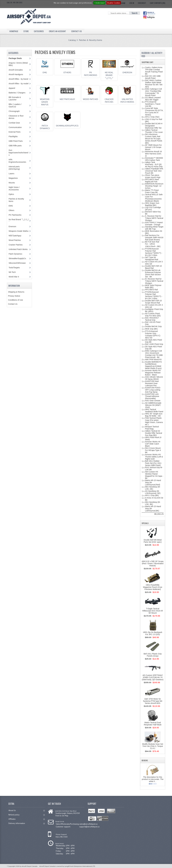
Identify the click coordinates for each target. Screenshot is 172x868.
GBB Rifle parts (15, 146)
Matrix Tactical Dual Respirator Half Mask (153, 724)
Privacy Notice (14, 296)
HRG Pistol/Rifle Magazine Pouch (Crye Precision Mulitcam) (153, 587)
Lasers (11, 174)
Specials (145, 523)
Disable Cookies (114, 3)
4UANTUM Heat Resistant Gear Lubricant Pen (152, 383)
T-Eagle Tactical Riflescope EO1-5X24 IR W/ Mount (153, 611)
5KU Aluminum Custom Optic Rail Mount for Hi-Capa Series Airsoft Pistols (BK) (154, 139)
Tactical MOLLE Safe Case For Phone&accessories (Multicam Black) (154, 198)
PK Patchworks (91, 73)
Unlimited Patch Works (127, 99)
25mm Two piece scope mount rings (153, 176)
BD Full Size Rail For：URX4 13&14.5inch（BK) (153, 244)
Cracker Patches (109, 99)
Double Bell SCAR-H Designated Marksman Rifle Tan (154, 126)
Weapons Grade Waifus (45, 101)
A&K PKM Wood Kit (153, 359)
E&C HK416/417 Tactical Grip (152, 319)
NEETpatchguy (67, 98)
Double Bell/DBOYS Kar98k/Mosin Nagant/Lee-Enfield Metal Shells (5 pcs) (153, 365)
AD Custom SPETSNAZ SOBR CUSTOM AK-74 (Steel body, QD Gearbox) (153, 677)
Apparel (12, 88)
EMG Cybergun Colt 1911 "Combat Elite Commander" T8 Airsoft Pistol (153, 92)
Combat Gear (14, 123)
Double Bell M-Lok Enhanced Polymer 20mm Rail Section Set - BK (153, 273)
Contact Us (77, 31)
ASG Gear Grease (153, 401)
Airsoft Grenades (16, 70)
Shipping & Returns (16, 292)
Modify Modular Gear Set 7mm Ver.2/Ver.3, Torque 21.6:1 (153, 746)
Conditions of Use (16, 300)
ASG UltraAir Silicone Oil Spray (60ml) (154, 378)
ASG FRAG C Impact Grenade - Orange (154, 224)
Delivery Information (27, 823)
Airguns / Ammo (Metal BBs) (18, 64)
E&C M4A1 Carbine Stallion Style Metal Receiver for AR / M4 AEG (154, 84)
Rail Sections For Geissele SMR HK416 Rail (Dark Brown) (154, 237)
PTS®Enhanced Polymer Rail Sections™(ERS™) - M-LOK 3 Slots (154, 295)
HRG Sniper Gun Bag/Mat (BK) (152, 204)
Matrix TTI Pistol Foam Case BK (152, 191)
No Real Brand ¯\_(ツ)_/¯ (109, 74)
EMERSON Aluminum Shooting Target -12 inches (154, 186)
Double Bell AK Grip (153, 326)
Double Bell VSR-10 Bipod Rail (153, 267)
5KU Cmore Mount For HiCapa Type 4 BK (153, 450)
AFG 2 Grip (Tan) (152, 117)
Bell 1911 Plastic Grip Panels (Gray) (153, 655)
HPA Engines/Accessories (17, 161)
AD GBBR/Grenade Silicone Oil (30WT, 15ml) (153, 405)
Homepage (14, 31)
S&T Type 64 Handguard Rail (152, 258)
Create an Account (58, 31)
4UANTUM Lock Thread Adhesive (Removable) (152, 396)
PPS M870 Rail (151, 290)
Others (67, 71)
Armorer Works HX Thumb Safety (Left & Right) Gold (154, 457)
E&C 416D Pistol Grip (154, 344)
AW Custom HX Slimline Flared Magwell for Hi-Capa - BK (154, 475)
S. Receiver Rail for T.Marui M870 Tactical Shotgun (154, 218)
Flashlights (13, 136)
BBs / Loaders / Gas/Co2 (15, 105)
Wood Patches (91, 98)
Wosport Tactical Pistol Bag (152, 428)
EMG (45, 71)
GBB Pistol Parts (16, 141)
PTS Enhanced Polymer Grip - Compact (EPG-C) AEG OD (153, 334)
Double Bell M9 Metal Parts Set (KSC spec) (153, 541)
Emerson (127, 71)
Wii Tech (12, 272)
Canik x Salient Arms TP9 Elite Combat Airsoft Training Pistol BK (154, 71)
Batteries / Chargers (17, 93)
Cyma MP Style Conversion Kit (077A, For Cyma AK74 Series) (154, 111)
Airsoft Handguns (16, 74)
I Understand (99, 3)
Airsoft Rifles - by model (19, 84)
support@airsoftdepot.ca (89, 827)
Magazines (13, 178)
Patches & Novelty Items (91, 40)
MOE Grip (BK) (151, 329)
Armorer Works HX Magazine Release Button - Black (153, 373)
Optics (11, 194)
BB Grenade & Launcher (15, 98)
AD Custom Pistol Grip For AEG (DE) (153, 315)
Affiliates (27, 819)
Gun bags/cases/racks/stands (18, 153)
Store (26, 31)
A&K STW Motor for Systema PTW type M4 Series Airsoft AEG (153, 701)
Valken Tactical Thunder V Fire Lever (154, 131)
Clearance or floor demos (16, 117)
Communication (15, 127)
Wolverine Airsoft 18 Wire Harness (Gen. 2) (153, 154)
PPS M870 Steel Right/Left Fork (152, 181)
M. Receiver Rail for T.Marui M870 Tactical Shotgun (154, 281)
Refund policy (27, 815)
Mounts (12, 183)
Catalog (72, 40)
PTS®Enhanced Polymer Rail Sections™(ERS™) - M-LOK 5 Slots (154, 252)
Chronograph (14, 111)
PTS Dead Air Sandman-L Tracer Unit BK (153, 104)
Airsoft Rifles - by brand (18, 79)
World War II (14, 277)
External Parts (15, 132)
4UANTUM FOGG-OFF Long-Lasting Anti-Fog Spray (153, 390)
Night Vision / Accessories (14, 188)
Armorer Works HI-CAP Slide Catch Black (153, 444)
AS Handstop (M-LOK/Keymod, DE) (153, 492)
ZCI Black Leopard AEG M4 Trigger (153, 99)
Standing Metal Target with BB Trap (154, 228)
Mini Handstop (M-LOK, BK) (153, 503)
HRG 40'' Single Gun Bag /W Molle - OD (154, 415)
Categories (39, 31)
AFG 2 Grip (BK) (152, 495)
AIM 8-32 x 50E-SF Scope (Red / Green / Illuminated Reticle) (153, 563)
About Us (27, 810)
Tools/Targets (14, 268)
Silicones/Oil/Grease (17, 263)
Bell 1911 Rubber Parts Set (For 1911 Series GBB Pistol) (153, 463)
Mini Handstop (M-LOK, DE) (153, 488)
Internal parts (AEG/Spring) (14, 168)
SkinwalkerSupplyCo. (67, 125)
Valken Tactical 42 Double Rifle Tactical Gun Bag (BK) (154, 433)
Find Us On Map (62, 816)
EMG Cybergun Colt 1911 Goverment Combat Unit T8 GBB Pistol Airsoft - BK (154, 354)
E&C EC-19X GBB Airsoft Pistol (153, 77)
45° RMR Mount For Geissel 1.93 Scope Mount (153, 147)
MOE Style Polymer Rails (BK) (153, 286)
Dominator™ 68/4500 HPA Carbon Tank (154, 159)
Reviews (145, 760)
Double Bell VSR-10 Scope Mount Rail (153, 302)
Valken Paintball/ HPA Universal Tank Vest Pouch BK (154, 171)
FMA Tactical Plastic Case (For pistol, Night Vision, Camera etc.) (154, 421)
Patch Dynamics (45, 126)
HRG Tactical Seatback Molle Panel (154, 410)
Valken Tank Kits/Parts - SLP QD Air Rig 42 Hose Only (154, 164)
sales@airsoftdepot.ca (88, 824)
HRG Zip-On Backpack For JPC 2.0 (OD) (153, 633)
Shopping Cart (147, 62)
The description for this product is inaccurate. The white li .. (153, 779)
